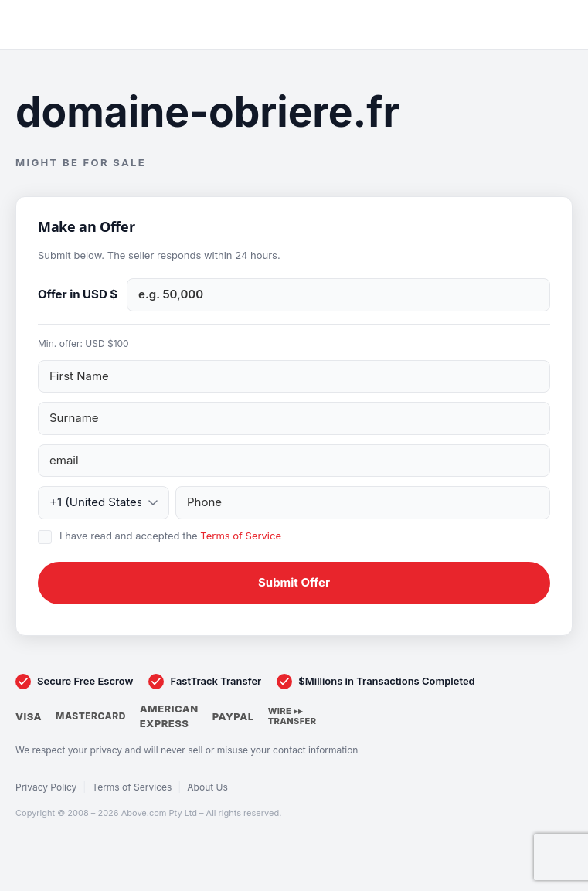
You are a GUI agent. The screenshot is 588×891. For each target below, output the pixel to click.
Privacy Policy (46, 787)
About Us (207, 787)
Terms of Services (132, 787)
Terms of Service (241, 536)
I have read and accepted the (170, 536)
